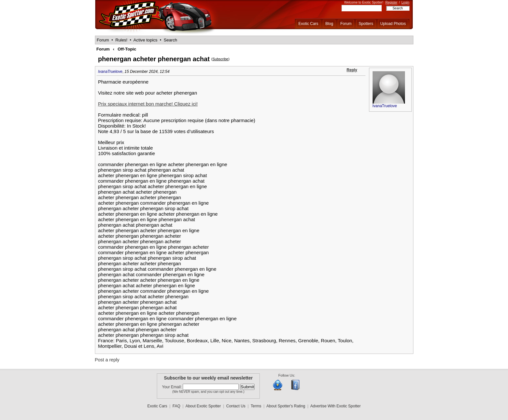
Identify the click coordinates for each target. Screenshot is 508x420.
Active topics (145, 40)
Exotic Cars (308, 24)
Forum (346, 24)
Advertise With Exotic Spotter (335, 406)
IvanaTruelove (110, 72)
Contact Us (236, 406)
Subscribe (220, 59)
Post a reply (107, 360)
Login (405, 2)
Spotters (366, 24)
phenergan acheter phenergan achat (154, 59)
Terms (256, 406)
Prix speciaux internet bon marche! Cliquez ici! (148, 104)
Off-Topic (127, 49)
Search (170, 40)
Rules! (121, 40)
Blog (329, 24)
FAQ (177, 406)
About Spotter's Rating (286, 406)
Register (391, 2)
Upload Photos (393, 24)
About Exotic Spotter (203, 406)
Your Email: (172, 387)
